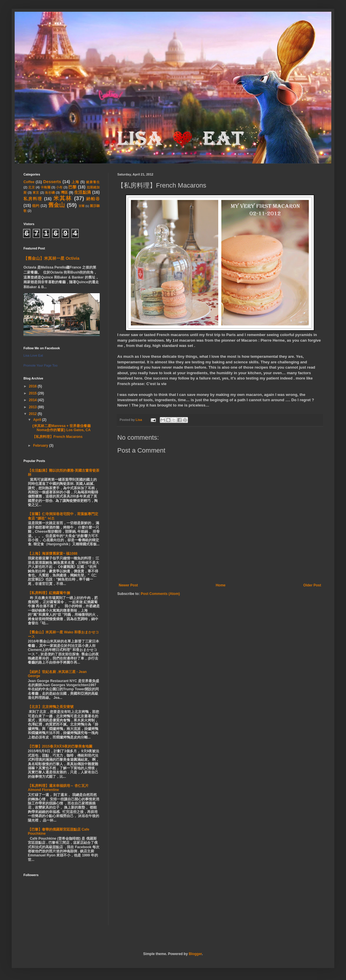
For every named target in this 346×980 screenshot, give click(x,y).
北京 (31, 187)
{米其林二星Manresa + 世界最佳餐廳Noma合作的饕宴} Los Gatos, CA (61, 428)
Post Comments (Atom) (160, 594)
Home (221, 585)
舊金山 (57, 205)
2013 (33, 407)
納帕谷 (93, 199)
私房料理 (33, 199)
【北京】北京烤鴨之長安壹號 (51, 707)
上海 (75, 182)
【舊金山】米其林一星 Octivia (51, 258)
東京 (36, 193)
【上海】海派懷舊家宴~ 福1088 (53, 554)
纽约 (36, 206)
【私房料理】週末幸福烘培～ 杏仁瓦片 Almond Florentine (58, 788)
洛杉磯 (50, 193)
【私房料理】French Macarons (57, 437)
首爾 (82, 206)
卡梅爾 (45, 187)
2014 (33, 400)
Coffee (29, 182)
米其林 (63, 198)
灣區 (64, 193)
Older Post (312, 585)
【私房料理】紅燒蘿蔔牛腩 (49, 593)
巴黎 (72, 187)
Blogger (195, 954)
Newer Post (128, 585)
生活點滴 (83, 192)
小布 (59, 187)
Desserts (52, 182)
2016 (33, 386)
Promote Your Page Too (40, 365)
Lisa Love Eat (33, 355)
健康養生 (93, 182)
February (41, 446)
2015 (33, 393)
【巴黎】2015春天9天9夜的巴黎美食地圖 (60, 746)
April (38, 420)
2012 (33, 414)
